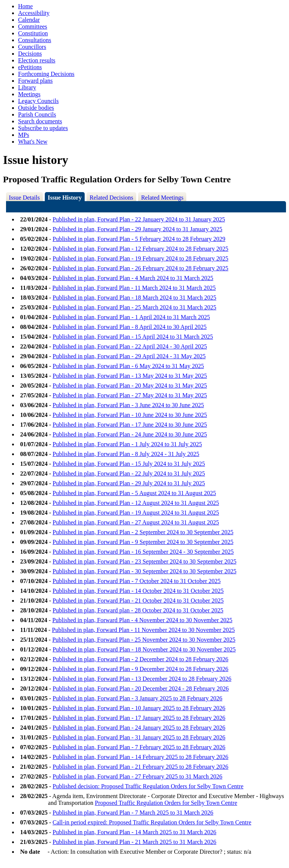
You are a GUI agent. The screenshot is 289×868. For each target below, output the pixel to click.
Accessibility (34, 13)
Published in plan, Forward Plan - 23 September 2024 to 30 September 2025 (144, 561)
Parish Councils (37, 114)
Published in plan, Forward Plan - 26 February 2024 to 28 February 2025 (141, 268)
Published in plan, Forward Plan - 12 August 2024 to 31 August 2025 (136, 503)
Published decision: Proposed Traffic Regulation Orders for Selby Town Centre (148, 786)
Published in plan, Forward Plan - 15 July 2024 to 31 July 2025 (129, 464)
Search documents (40, 121)
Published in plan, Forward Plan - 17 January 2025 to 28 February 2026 (139, 718)
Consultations (35, 40)
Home (25, 6)
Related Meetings (162, 198)
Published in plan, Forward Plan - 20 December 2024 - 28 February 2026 (141, 688)
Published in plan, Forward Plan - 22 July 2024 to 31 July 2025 (129, 473)
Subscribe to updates (43, 128)
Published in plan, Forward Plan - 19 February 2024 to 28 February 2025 (141, 258)
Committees (33, 27)
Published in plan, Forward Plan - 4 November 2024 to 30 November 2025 (142, 620)
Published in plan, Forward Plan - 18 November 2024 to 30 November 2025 (144, 649)
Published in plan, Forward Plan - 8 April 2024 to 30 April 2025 (130, 327)
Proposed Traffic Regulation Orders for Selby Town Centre (166, 803)
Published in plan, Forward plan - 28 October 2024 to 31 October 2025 (138, 610)
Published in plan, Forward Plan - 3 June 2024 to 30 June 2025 (128, 405)
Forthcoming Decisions (46, 74)
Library (27, 87)
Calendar (29, 20)
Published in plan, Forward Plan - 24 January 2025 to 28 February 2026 (139, 728)
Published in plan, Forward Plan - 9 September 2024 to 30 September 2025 (143, 542)
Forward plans (35, 81)
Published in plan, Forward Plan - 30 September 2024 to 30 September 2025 (144, 571)
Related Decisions (111, 198)
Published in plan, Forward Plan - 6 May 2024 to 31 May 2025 (128, 366)
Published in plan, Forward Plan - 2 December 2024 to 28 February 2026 (141, 659)
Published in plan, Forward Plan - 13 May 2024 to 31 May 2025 (130, 376)
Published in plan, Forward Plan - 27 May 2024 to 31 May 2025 (130, 395)
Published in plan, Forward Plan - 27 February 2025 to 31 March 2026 (138, 776)
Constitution (33, 33)
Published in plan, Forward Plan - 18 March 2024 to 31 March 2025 (135, 298)
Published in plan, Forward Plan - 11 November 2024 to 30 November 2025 (143, 630)
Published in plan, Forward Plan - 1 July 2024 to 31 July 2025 (127, 444)
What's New (33, 142)
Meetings (29, 94)
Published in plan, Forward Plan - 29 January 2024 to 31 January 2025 (138, 229)
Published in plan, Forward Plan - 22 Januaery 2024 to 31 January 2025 (139, 219)
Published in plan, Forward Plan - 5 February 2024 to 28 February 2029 (139, 239)
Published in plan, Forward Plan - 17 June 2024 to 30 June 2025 (130, 425)
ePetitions (30, 67)
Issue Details (24, 198)
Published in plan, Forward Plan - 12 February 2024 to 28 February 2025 (141, 249)
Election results (37, 60)
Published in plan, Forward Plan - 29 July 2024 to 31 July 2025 (129, 483)
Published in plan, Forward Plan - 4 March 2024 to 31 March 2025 (133, 278)
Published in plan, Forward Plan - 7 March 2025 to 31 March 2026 (133, 813)
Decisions (30, 54)
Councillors (32, 47)
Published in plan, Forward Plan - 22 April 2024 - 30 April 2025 (130, 346)
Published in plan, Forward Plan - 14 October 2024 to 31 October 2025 (138, 591)
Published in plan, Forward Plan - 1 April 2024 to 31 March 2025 (131, 317)
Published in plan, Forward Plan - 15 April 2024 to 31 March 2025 (133, 337)
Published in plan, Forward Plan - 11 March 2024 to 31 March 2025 (134, 288)
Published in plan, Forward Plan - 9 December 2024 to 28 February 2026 (141, 669)
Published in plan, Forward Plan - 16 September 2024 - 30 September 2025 (143, 552)
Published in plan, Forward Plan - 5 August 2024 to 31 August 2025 (134, 493)
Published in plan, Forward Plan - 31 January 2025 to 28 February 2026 (139, 737)
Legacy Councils (38, 101)
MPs (24, 135)
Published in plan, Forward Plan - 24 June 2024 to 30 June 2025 (130, 434)
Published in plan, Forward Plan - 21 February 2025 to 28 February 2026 (141, 767)
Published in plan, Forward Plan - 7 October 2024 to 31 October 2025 (137, 581)
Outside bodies (36, 108)
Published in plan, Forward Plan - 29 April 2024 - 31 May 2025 (129, 356)
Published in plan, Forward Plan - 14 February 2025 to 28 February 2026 (141, 757)
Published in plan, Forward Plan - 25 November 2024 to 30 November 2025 (144, 640)
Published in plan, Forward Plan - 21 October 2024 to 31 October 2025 (138, 601)
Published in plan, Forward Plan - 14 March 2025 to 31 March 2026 (135, 832)
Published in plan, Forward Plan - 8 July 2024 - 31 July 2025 (126, 454)
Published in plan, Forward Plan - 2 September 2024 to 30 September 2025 (143, 532)
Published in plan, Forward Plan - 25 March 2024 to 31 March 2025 (135, 307)
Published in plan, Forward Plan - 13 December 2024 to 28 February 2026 (142, 679)
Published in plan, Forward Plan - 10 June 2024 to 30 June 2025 (130, 415)
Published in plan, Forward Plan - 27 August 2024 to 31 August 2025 (136, 522)
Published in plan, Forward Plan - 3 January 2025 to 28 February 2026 (138, 698)
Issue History (65, 198)
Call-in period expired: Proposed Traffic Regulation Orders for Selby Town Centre (152, 822)
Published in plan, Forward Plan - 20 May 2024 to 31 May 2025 (130, 386)
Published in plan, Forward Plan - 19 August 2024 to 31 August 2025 (136, 513)
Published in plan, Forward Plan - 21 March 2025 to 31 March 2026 (135, 842)
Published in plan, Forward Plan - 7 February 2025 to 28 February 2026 (139, 747)
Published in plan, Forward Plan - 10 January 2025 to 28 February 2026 (139, 708)
